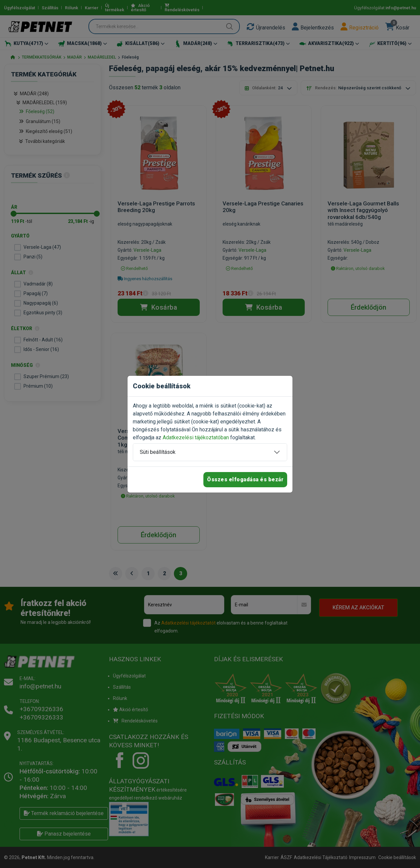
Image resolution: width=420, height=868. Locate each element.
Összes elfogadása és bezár (245, 479)
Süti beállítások (158, 452)
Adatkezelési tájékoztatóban (196, 437)
